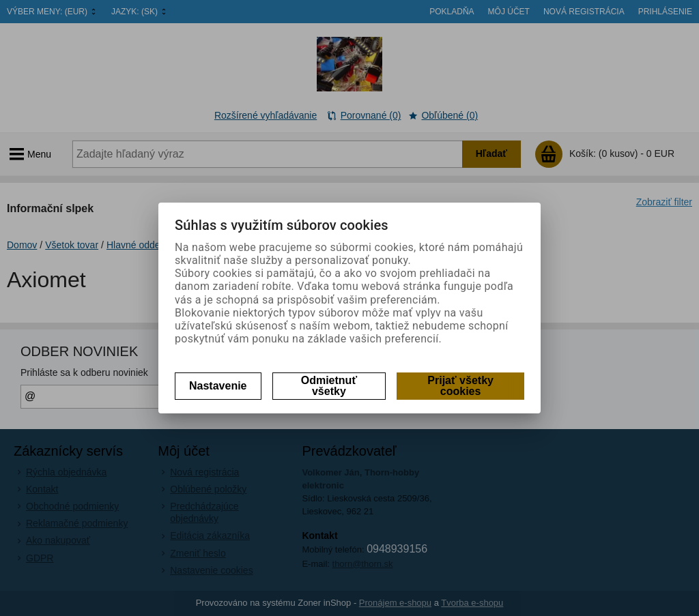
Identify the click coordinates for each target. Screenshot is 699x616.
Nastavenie (218, 386)
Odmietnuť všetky (329, 386)
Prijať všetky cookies (460, 386)
